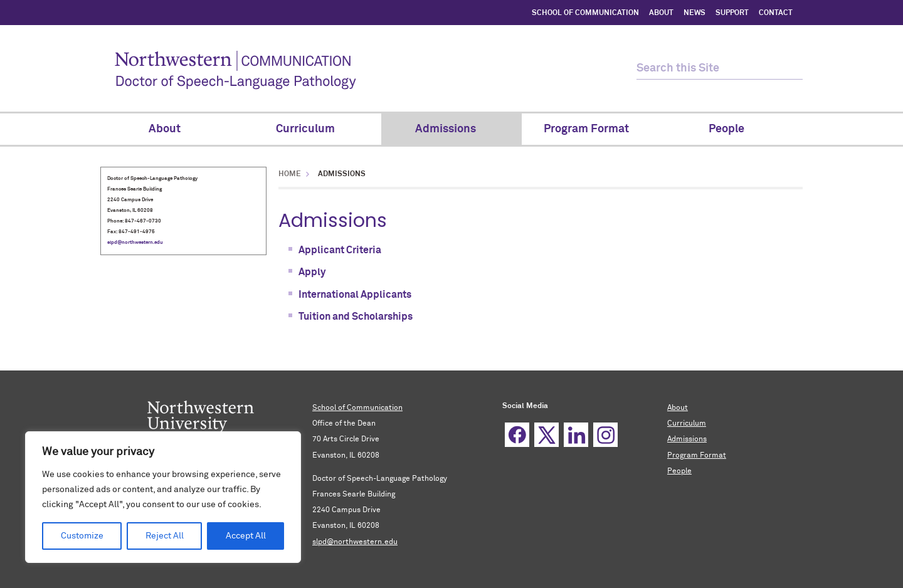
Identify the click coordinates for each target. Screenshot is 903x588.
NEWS (694, 13)
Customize (82, 536)
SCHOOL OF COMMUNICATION (585, 13)
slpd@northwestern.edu (135, 243)
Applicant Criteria (340, 250)
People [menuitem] (732, 129)
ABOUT (661, 13)
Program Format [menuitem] (592, 129)
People (679, 471)
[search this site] (709, 69)
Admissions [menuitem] (451, 129)
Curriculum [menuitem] (311, 129)
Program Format (697, 456)
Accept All (246, 536)
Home (290, 174)
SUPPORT (732, 13)
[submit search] (792, 69)
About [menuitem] (171, 129)
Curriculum (687, 424)
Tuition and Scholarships (356, 317)
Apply (312, 272)
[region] (163, 497)
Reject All (165, 536)
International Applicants (355, 295)
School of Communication (357, 408)
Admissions (687, 439)
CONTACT (776, 13)
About (678, 408)
